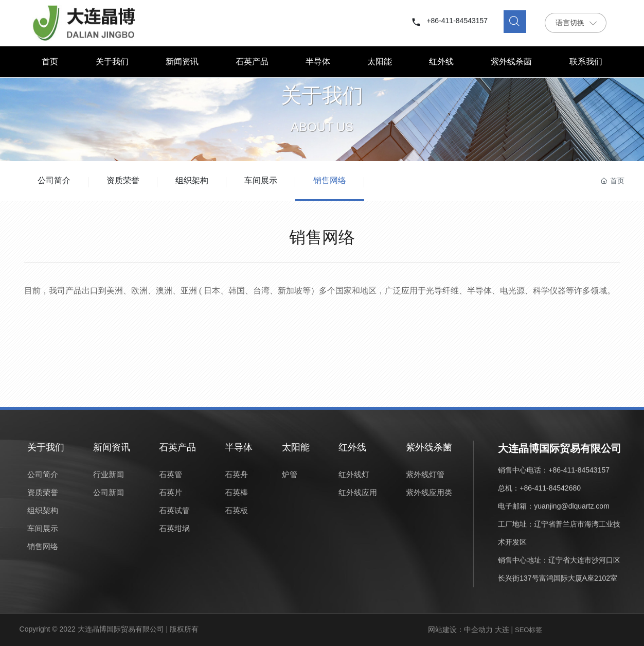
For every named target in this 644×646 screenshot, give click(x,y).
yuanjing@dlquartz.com (572, 506)
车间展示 (261, 180)
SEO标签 (529, 630)
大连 (502, 630)
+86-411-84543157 (457, 21)
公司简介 (54, 180)
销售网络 (330, 180)
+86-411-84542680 (550, 488)
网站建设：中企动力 (460, 630)
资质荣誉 (123, 180)
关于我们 (322, 103)
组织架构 (192, 180)
